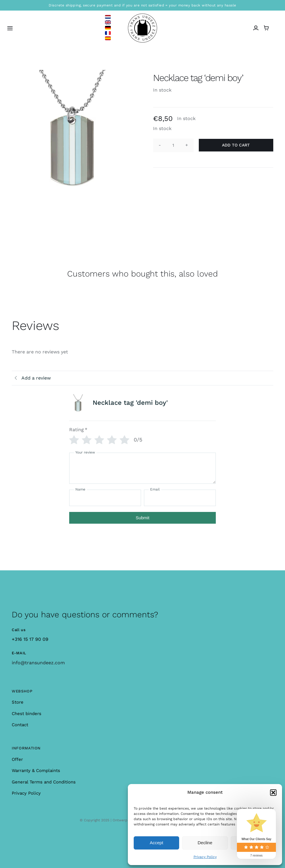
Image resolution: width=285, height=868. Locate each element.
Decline (205, 843)
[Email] (180, 498)
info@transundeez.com (38, 663)
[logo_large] (142, 16)
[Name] (105, 498)
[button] (273, 793)
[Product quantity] (173, 145)
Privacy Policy (205, 857)
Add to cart (236, 145)
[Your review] (142, 468)
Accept (157, 843)
